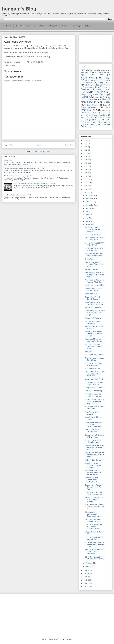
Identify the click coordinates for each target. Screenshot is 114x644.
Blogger (107, 78)
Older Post (69, 145)
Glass (108, 89)
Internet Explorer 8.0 (93, 369)
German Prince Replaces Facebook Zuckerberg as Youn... (94, 447)
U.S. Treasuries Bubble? (94, 355)
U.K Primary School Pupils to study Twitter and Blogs (95, 313)
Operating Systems (90, 107)
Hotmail (96, 95)
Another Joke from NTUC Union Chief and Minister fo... (94, 552)
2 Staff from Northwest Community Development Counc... (94, 424)
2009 (86, 192)
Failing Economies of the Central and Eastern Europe (94, 334)
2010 (86, 189)
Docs (108, 85)
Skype (105, 115)
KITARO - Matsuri (92, 269)
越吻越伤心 (89, 352)
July (87, 211)
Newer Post (9, 145)
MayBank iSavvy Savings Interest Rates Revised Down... (94, 544)
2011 (86, 186)
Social (89, 117)
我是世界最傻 (8, 160)
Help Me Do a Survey (93, 460)
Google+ (84, 95)
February (89, 563)
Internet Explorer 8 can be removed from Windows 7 (95, 507)
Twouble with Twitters (93, 318)
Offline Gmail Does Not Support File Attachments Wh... (94, 527)
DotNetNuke (88, 87)
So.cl (82, 117)
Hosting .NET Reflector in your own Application (95, 340)
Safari (94, 113)
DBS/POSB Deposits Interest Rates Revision (95, 558)
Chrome (104, 80)
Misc (90, 102)
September (90, 205)
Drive (97, 87)
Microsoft (53, 26)
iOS (97, 97)
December (90, 195)
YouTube (84, 127)
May (87, 218)
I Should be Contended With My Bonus (94, 364)
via (48, 57)
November (90, 198)
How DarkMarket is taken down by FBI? (17, 195)
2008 (86, 570)
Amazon (93, 70)
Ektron (106, 87)
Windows (91, 125)
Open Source (92, 105)
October (89, 202)
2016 (86, 170)
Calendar (94, 80)
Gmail (86, 92)
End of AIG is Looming (93, 391)
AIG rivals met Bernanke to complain (94, 328)
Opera (105, 105)
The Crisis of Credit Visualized (92, 413)
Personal (86, 110)
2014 (86, 176)
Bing (101, 75)
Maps (95, 99)
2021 (86, 153)
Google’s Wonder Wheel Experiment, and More (94, 303)
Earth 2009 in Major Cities (95, 285)
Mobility (65, 26)
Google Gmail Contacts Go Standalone (94, 290)
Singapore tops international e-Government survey (93, 514)
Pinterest (105, 110)
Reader (83, 113)
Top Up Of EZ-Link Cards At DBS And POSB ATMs (94, 401)
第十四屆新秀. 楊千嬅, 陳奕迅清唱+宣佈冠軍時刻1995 (95, 275)
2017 (86, 166)
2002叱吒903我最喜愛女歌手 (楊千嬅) (94, 249)
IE (105, 95)
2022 (86, 150)
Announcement (100, 72)
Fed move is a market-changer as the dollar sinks (94, 346)
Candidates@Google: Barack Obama (93, 298)
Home (9, 26)
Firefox (99, 89)
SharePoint (97, 115)
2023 (86, 147)
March (88, 225)
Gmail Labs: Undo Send (94, 379)
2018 (86, 163)
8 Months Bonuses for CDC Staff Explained (94, 395)
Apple (42, 26)
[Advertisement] (96, 48)
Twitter (108, 120)
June (88, 215)
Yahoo (104, 125)
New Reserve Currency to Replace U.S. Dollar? (95, 281)
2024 (86, 144)
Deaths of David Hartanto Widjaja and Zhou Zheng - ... (94, 500)
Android (84, 72)
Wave (87, 122)
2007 (86, 574)
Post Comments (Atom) (43, 151)
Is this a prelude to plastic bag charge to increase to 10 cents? (35, 183)
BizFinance (88, 78)
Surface (108, 117)
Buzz (86, 80)
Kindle (108, 97)
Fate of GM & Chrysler (93, 235)
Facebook (31, 26)
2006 (86, 577)
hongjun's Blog (19, 9)
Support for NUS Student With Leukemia (94, 436)
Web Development (102, 122)
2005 (86, 580)
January (89, 566)
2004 (86, 583)
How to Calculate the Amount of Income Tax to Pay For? (94, 264)
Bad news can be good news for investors (94, 520)
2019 (86, 160)
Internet (84, 97)
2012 (86, 183)
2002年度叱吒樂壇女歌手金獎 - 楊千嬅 (94, 244)
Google (19, 26)
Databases (89, 26)
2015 (86, 173)
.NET (83, 70)
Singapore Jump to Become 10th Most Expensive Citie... (93, 473)
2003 (86, 587)
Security (77, 26)
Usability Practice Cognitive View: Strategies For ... (92, 480)
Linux (87, 99)
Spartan (101, 117)
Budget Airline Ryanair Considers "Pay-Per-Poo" (94, 487)
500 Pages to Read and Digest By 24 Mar (94, 383)
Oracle (106, 107)
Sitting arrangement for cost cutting (94, 322)
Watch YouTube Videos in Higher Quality (18, 176)
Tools (86, 120)
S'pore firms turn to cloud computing (94, 408)
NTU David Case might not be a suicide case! (94, 493)
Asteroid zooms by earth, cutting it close (94, 538)
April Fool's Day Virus (93, 307)
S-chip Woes (90, 259)
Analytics (104, 70)
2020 (86, 157)
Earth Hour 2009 (91, 294)
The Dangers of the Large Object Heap (95, 359)
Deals (100, 85)
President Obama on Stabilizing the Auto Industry (93, 229)
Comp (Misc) (104, 82)
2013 (86, 179)
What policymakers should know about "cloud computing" (95, 374)
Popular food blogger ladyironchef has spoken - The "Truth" (24, 168)
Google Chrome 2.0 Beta (94, 388)
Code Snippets (87, 83)
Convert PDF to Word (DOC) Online (93, 431)
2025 (86, 140)
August (88, 208)
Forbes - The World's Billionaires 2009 (93, 441)
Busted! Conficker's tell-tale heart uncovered (94, 255)
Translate (98, 120)
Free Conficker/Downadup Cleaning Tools (95, 239)
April (87, 221)
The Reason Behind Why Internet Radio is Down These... (94, 455)
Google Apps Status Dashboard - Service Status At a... (94, 465)
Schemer (104, 113)
